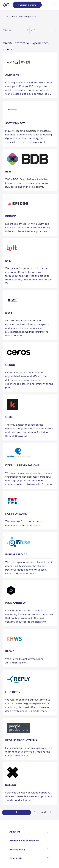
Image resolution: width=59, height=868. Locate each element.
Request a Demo (27, 5)
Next (43, 812)
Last (53, 812)
